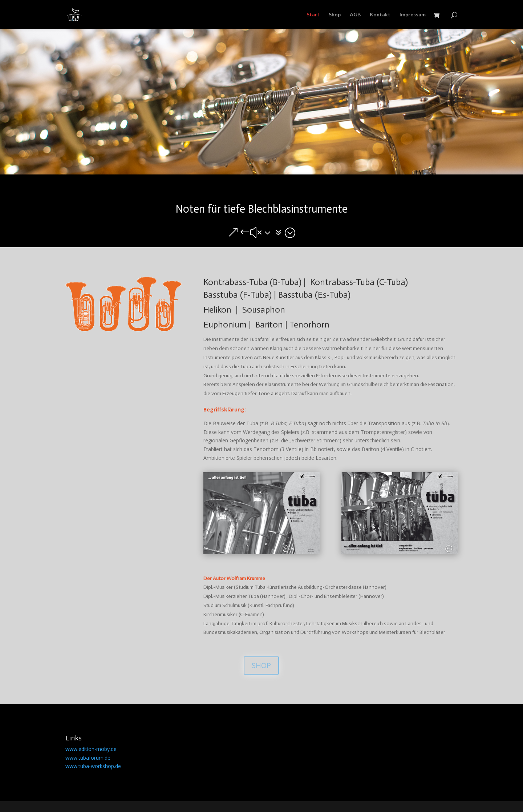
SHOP (261, 665)
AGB (355, 15)
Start (313, 15)
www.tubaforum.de (88, 758)
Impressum (413, 15)
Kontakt (380, 15)
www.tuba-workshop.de (93, 766)
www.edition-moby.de (91, 749)
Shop (335, 15)
